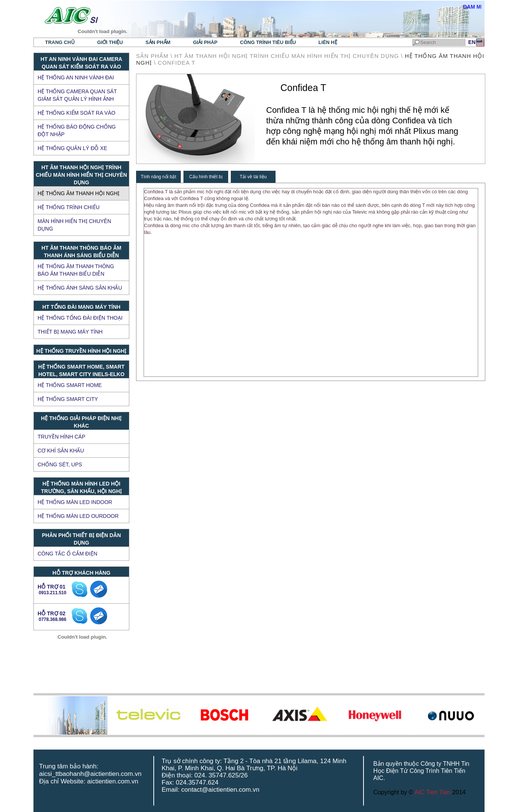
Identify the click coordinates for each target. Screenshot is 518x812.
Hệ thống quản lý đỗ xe (72, 148)
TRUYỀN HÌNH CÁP (61, 437)
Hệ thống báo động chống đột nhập (77, 131)
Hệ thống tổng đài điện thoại (80, 318)
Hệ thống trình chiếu (69, 207)
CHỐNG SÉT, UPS (60, 464)
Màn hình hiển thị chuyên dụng (74, 225)
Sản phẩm (158, 42)
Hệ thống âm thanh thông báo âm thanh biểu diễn (76, 270)
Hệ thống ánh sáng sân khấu (80, 288)
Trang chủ (60, 42)
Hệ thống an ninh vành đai (76, 77)
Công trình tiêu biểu (268, 42)
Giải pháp (205, 42)
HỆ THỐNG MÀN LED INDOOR (75, 502)
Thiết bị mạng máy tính (70, 332)
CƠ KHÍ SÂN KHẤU (61, 451)
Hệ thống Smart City (68, 399)
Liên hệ (328, 42)
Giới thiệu (110, 42)
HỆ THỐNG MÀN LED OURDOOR (78, 516)
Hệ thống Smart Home (70, 385)
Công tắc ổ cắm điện (67, 554)
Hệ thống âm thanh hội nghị (79, 193)
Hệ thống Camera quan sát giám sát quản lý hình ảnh (77, 95)
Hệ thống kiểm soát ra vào (76, 113)
